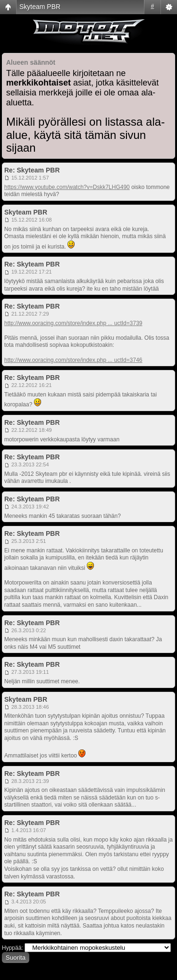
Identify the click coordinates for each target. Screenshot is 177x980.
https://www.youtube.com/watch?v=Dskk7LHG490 (67, 187)
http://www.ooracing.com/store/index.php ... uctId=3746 (73, 360)
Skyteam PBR (40, 7)
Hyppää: (13, 948)
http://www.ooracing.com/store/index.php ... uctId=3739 (73, 323)
